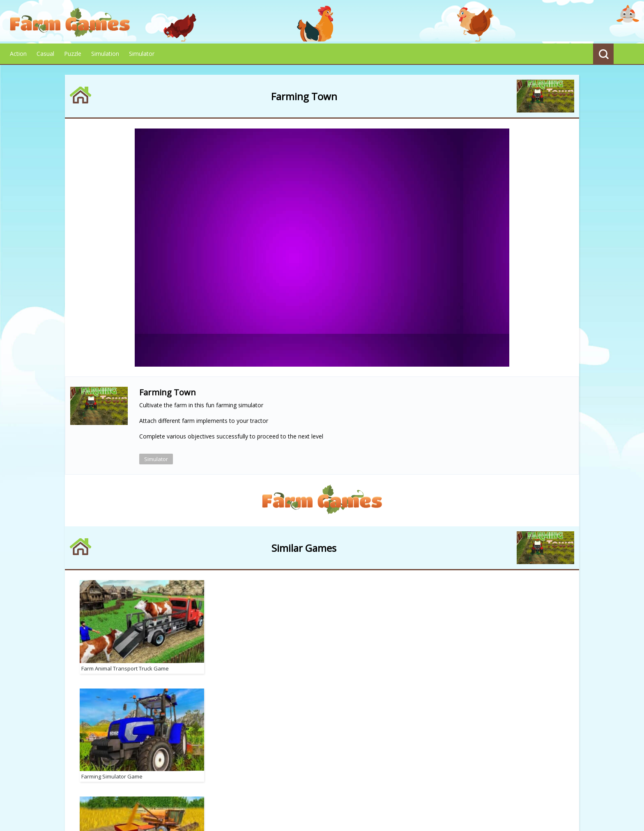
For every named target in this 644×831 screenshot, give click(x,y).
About (216, 788)
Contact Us (346, 788)
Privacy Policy (253, 788)
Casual (45, 54)
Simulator (142, 54)
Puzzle (73, 54)
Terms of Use (301, 788)
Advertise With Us (399, 788)
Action (18, 54)
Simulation (105, 54)
